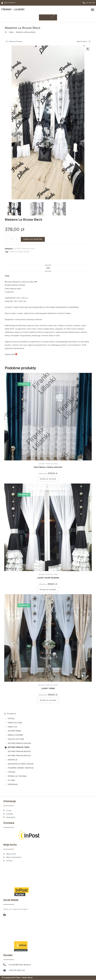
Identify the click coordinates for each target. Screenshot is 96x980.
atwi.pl (30, 978)
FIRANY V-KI (12, 727)
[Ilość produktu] (12, 239)
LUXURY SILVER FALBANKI (48, 578)
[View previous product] (7, 42)
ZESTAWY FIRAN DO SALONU (19, 743)
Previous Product (16, 41)
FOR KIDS (12, 772)
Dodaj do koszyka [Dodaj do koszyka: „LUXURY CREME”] (48, 700)
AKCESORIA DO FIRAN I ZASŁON (21, 764)
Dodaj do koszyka (33, 239)
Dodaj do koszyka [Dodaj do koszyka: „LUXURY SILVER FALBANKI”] (48, 590)
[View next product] (89, 42)
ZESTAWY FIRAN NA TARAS (24, 249)
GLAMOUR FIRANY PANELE (19, 252)
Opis (48, 268)
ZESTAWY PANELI (14, 731)
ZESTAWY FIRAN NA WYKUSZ (19, 756)
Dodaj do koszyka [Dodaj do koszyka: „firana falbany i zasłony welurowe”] (48, 479)
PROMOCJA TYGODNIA (17, 776)
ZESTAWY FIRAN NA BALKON (19, 752)
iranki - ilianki (13, 10)
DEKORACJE (13, 760)
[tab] (48, 268)
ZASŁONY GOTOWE (16, 739)
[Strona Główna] (6, 32)
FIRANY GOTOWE (15, 723)
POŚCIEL (11, 719)
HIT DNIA (11, 780)
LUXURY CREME (48, 689)
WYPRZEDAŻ (13, 784)
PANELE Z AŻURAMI (15, 735)
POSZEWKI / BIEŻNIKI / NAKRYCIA (21, 768)
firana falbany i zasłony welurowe (48, 467)
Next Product (82, 41)
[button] (92, 10)
